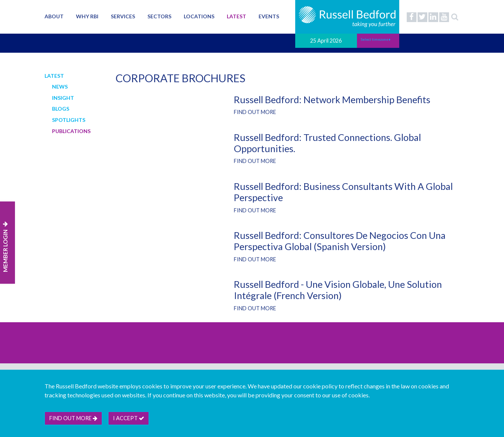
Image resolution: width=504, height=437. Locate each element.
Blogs (61, 109)
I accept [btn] (129, 418)
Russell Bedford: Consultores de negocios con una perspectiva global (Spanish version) (340, 241)
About (54, 16)
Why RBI (87, 16)
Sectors (159, 16)
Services (123, 16)
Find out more (255, 112)
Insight (63, 98)
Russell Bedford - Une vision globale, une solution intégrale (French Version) (338, 290)
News (60, 87)
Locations (199, 16)
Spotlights (69, 120)
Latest (236, 16)
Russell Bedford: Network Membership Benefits (332, 99)
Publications (71, 131)
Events (269, 16)
